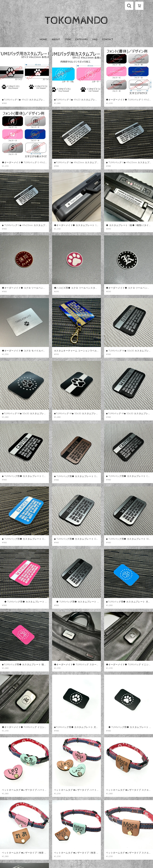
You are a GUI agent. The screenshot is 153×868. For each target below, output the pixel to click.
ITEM (68, 39)
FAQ (95, 39)
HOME (43, 39)
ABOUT (56, 39)
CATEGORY (82, 39)
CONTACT (108, 39)
